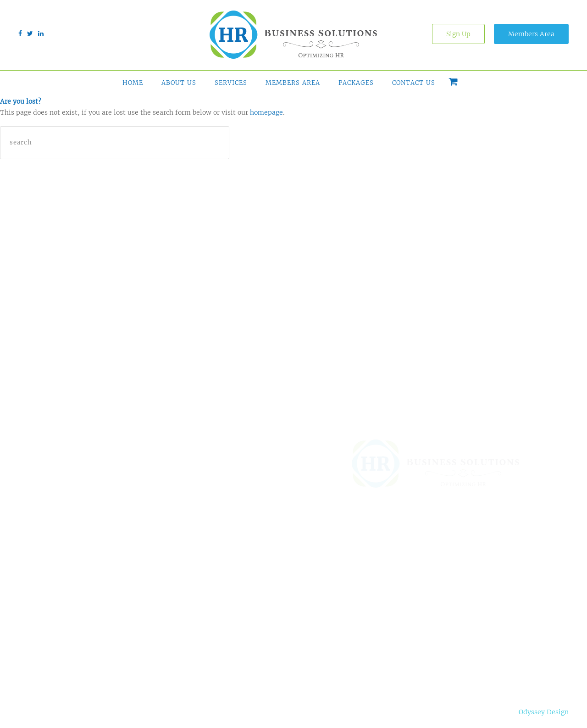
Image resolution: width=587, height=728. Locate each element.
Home (133, 83)
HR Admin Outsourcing (234, 608)
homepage (266, 112)
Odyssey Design (544, 712)
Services (231, 83)
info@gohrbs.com (453, 640)
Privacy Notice (116, 712)
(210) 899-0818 (450, 601)
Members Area (531, 34)
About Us (179, 83)
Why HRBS (317, 576)
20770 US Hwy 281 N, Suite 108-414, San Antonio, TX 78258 (480, 558)
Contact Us (414, 83)
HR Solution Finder (246, 558)
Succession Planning (248, 650)
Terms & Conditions (50, 712)
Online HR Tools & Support (245, 581)
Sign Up (458, 34)
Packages (356, 83)
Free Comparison (329, 613)
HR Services (233, 631)
